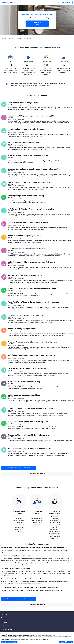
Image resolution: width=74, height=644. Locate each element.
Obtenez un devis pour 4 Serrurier (18, 468)
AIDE (2, 618)
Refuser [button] (62, 642)
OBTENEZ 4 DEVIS (37, 24)
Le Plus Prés (4, 625)
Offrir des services (65, 3)
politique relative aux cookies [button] (49, 635)
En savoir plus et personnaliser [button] (9, 642)
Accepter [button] (70, 642)
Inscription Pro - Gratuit (37, 474)
